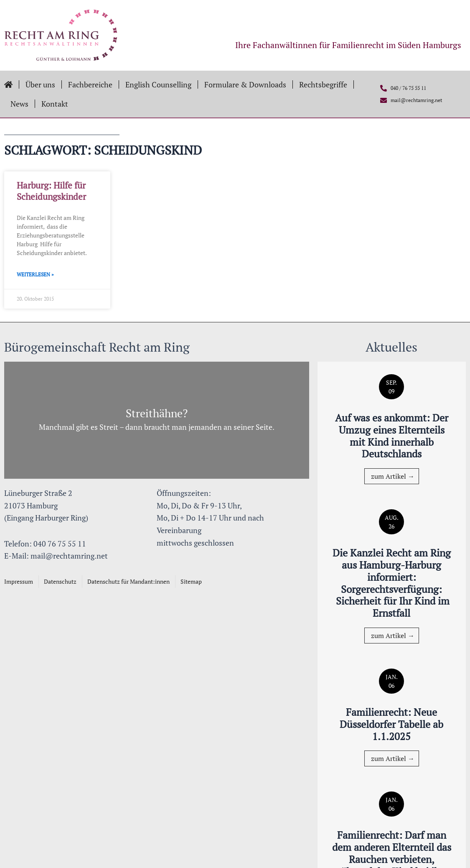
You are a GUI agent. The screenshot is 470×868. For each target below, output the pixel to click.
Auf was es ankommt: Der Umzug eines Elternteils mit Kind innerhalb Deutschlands (392, 436)
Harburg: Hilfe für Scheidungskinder (51, 191)
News (19, 104)
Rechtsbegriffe (323, 84)
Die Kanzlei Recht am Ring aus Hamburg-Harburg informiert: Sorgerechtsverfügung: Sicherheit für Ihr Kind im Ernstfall (392, 583)
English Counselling (158, 84)
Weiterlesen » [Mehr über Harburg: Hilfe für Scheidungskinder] (35, 274)
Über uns (40, 84)
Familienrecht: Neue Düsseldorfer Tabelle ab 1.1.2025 (391, 724)
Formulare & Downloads (245, 84)
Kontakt (55, 104)
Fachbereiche (90, 84)
